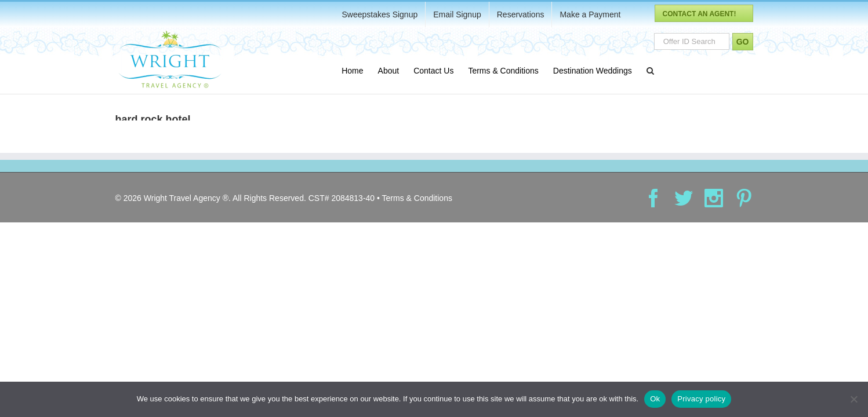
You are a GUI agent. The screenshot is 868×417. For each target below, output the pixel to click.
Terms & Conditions (417, 204)
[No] (854, 399)
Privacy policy (701, 399)
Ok (655, 399)
